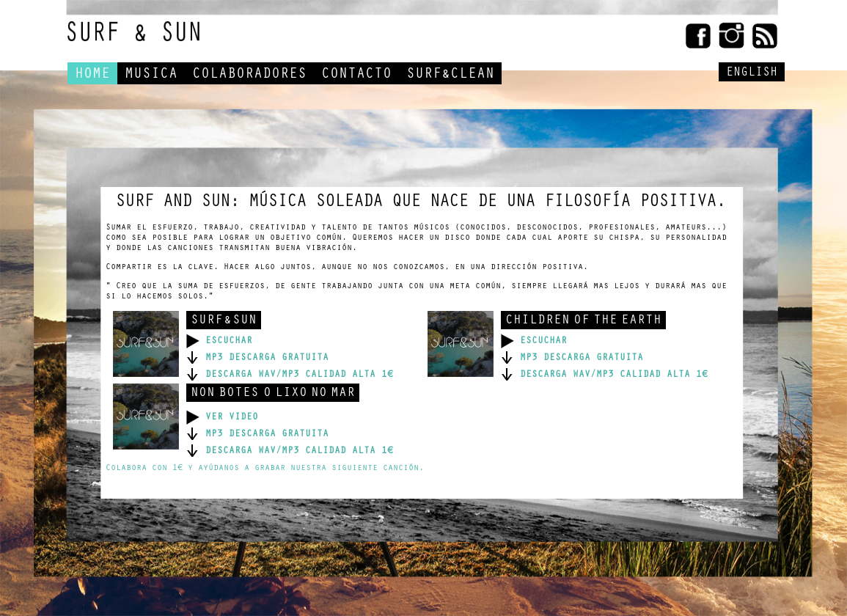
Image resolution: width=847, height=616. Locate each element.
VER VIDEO (222, 418)
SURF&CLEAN (450, 76)
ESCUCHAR (219, 341)
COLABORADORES (249, 76)
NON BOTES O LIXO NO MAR (273, 394)
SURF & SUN (224, 321)
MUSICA (151, 76)
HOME (92, 76)
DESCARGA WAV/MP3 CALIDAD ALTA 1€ (290, 375)
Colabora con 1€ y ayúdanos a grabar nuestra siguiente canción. (265, 469)
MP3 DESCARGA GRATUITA (257, 358)
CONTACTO (356, 76)
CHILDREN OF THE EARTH (583, 321)
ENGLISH (752, 74)
